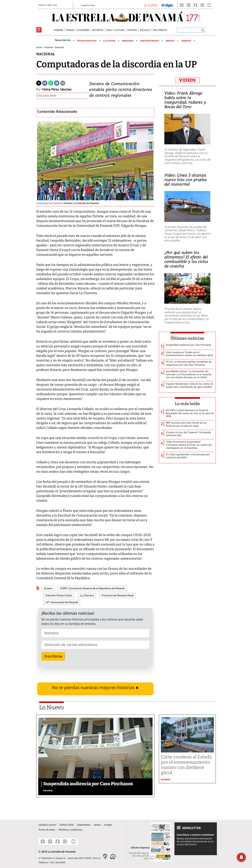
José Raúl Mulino (149, 41)
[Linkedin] (57, 83)
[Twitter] (39, 83)
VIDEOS (187, 80)
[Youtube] (209, 5)
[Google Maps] (105, 856)
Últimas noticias (187, 338)
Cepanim (186, 41)
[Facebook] (195, 5)
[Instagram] (202, 5)
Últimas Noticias (87, 41)
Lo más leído (187, 404)
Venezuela (128, 41)
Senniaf (170, 41)
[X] (189, 5)
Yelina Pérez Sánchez (57, 89)
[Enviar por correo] (63, 83)
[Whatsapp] (51, 83)
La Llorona (109, 41)
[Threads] (182, 5)
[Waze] (113, 856)
